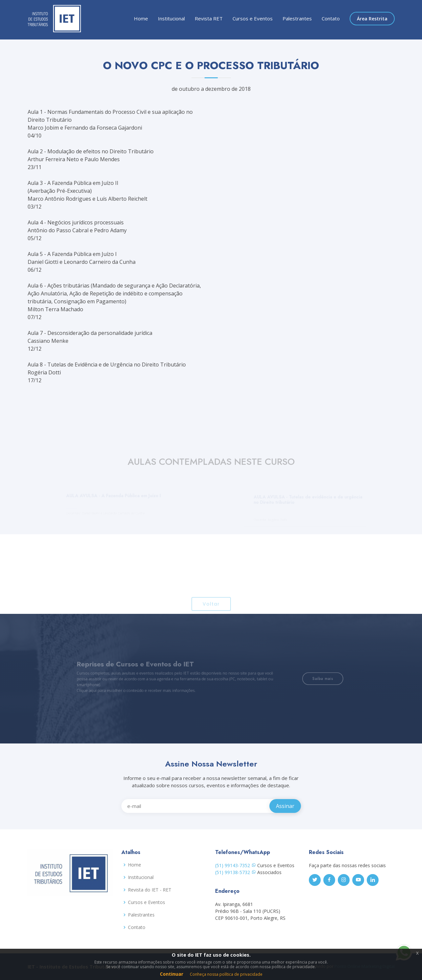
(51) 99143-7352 (236, 865)
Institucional (171, 18)
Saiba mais (306, 678)
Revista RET (209, 18)
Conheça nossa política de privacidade (226, 974)
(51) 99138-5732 (236, 872)
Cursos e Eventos (253, 18)
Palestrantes (297, 18)
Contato (331, 18)
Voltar (211, 613)
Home (141, 18)
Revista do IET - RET (150, 890)
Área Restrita (372, 19)
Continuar (172, 974)
